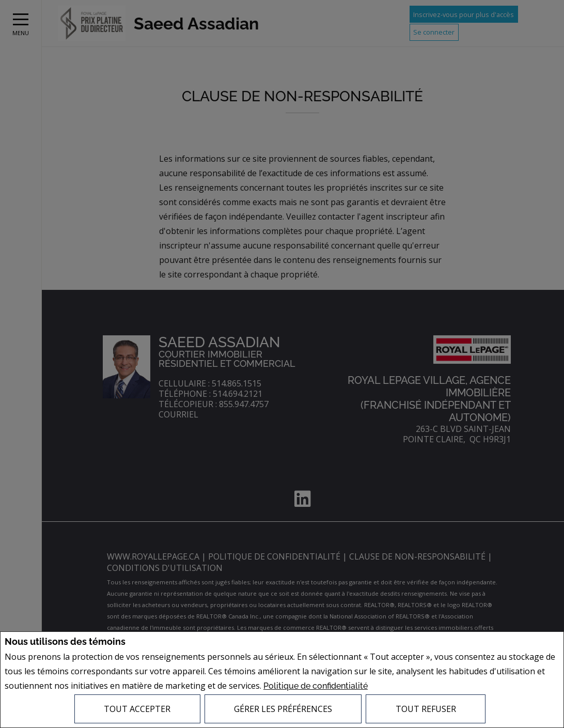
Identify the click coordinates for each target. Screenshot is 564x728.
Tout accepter (137, 709)
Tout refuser (426, 709)
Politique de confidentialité (316, 687)
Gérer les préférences (283, 709)
